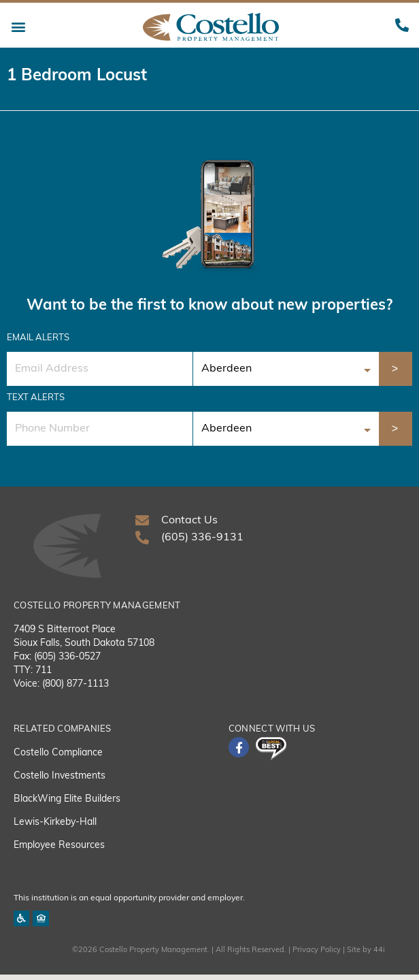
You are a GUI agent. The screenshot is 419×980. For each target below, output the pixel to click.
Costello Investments (60, 781)
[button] (18, 27)
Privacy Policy (317, 956)
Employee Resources (59, 850)
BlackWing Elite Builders (67, 804)
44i (379, 956)
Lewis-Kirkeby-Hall (55, 827)
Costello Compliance (58, 758)
